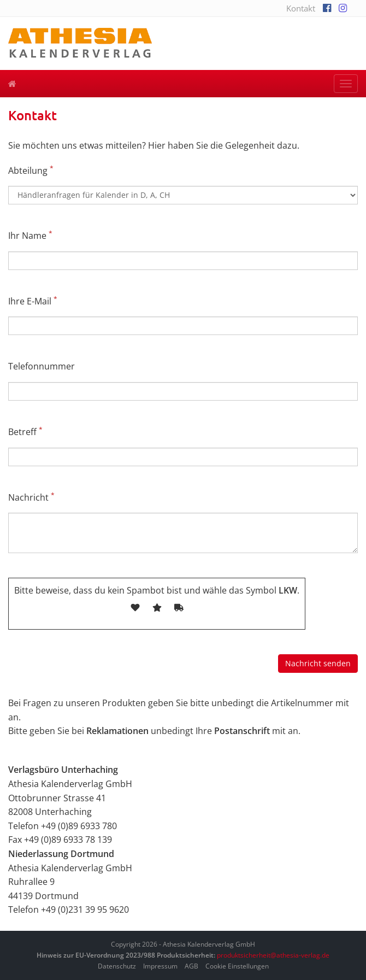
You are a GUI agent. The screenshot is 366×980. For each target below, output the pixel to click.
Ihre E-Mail (33, 301)
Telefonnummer (42, 366)
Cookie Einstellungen (237, 966)
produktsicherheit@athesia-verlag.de (273, 955)
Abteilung (31, 170)
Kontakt (301, 8)
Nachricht (31, 497)
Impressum (160, 966)
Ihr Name (30, 235)
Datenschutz (117, 966)
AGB (191, 966)
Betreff (25, 432)
